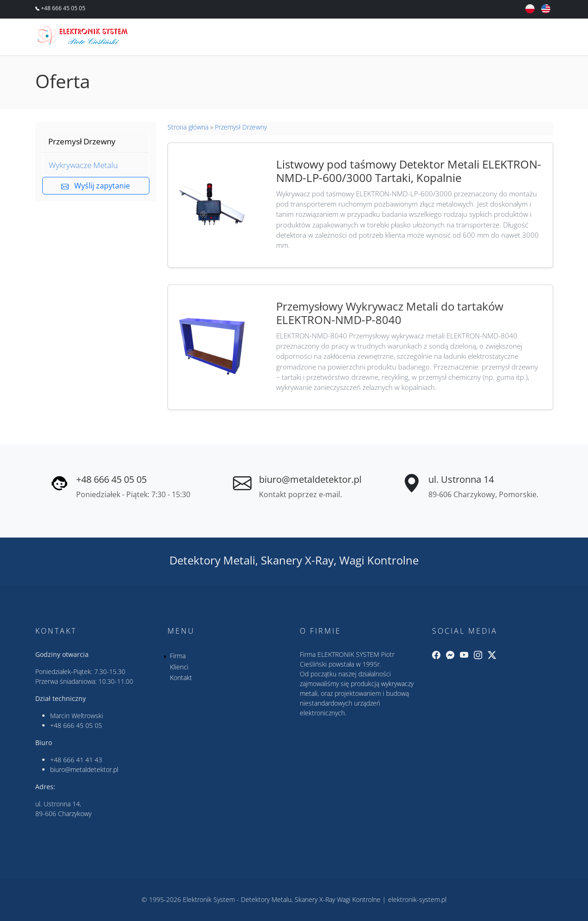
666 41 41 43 (83, 760)
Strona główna (188, 127)
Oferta (386, 38)
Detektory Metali (212, 560)
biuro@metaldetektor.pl (310, 479)
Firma (431, 38)
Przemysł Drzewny (82, 141)
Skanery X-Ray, (299, 560)
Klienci (475, 38)
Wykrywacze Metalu (83, 165)
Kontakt (526, 38)
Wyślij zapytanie (96, 186)
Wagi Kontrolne (379, 560)
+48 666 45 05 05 (62, 8)
